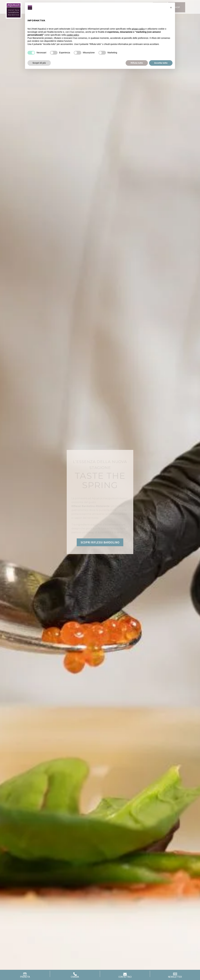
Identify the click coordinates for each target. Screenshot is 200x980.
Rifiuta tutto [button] (137, 63)
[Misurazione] (77, 53)
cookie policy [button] (73, 35)
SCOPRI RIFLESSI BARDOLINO (100, 542)
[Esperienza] (54, 53)
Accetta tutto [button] (161, 63)
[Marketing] (102, 53)
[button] (171, 8)
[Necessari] (31, 53)
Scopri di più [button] (39, 63)
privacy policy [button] (138, 29)
